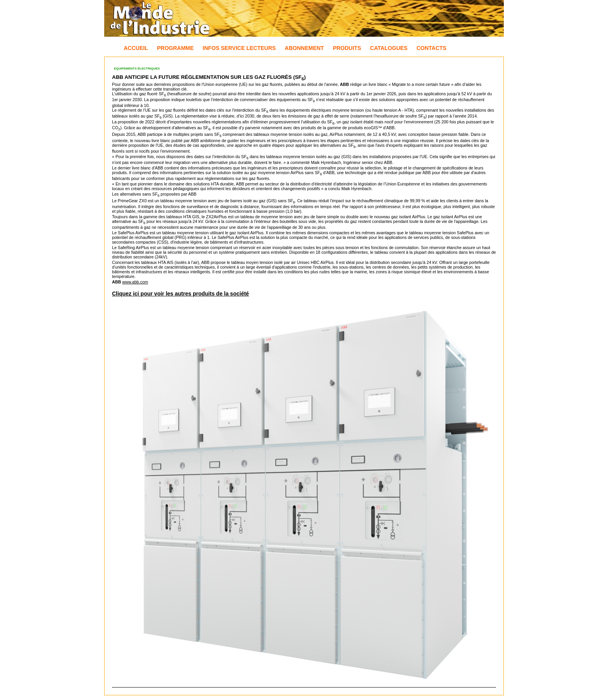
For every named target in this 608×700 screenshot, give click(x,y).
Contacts (431, 48)
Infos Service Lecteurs (239, 48)
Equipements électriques (137, 69)
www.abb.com (135, 282)
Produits (347, 48)
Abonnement (304, 48)
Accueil (136, 48)
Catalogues (389, 48)
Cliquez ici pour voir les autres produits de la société (180, 294)
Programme (175, 48)
